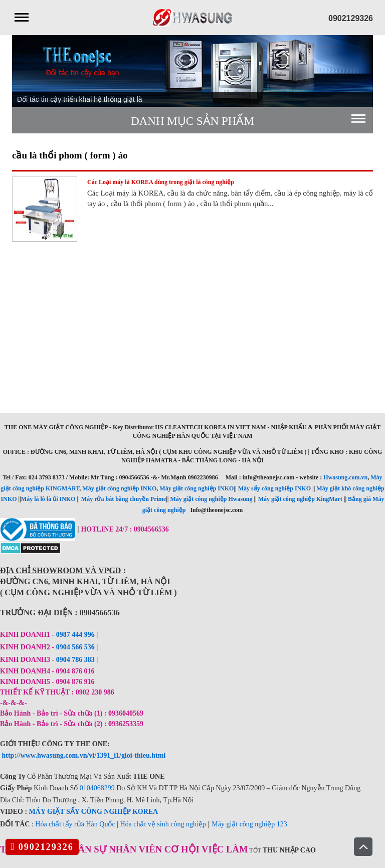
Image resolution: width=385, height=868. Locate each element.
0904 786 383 (76, 660)
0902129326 (42, 847)
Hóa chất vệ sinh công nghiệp (163, 824)
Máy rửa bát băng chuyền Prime (124, 499)
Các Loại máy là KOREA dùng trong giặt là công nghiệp (161, 182)
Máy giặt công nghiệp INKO (119, 488)
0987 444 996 (75, 635)
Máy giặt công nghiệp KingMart (300, 499)
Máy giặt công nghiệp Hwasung (211, 499)
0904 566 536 (75, 647)
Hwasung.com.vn (345, 477)
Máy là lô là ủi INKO (48, 499)
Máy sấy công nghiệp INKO (274, 488)
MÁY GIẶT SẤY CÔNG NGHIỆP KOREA (94, 812)
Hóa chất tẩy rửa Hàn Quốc (75, 824)
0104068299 (97, 788)
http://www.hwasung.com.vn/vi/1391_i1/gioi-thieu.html (84, 755)
